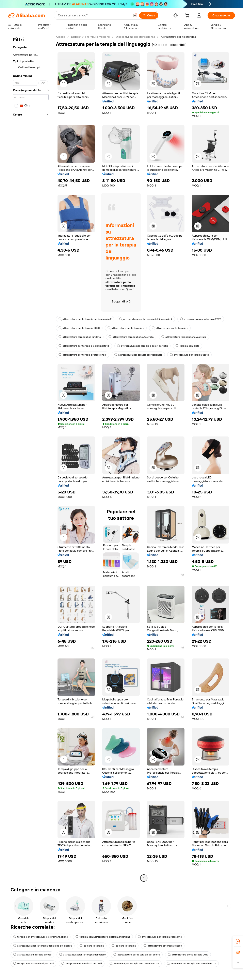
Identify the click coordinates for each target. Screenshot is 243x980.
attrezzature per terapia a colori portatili (84, 346)
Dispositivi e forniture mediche (90, 37)
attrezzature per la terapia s (126, 328)
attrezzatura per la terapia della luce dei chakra (43, 946)
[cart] (188, 16)
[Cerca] (149, 15)
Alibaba (60, 37)
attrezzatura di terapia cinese (163, 946)
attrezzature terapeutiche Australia (131, 337)
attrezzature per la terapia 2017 (188, 955)
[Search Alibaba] (94, 15)
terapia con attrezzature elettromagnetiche (40, 937)
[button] (135, 15)
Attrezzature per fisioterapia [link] (178, 37)
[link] (238, 941)
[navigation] (31, 458)
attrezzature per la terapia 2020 (201, 319)
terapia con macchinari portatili (33, 964)
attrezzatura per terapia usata (189, 355)
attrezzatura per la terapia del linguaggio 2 (85, 319)
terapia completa (188, 346)
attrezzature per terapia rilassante (160, 937)
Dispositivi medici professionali (135, 37)
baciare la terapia (92, 946)
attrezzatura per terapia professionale (83, 355)
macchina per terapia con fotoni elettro (134, 964)
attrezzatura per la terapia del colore (82, 955)
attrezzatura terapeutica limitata (80, 337)
